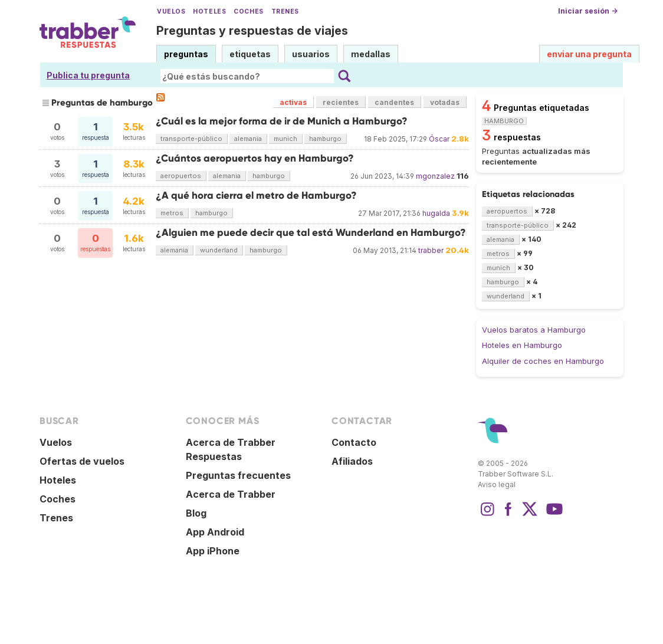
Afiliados (352, 461)
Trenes (285, 11)
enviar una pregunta (589, 54)
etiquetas (250, 54)
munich (285, 139)
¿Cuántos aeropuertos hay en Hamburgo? (255, 158)
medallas (371, 54)
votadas (445, 102)
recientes (341, 102)
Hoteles (209, 11)
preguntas (186, 54)
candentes (394, 102)
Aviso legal (497, 484)
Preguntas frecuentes (238, 475)
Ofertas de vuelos (82, 461)
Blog (196, 513)
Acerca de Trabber (231, 494)
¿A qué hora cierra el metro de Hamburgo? (256, 195)
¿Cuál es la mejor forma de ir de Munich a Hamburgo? (282, 121)
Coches (248, 11)
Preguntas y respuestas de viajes (252, 31)
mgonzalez (435, 176)
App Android (215, 532)
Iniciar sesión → (588, 11)
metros (172, 213)
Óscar (439, 139)
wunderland (219, 250)
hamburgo (325, 139)
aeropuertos (181, 176)
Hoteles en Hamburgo (522, 345)
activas (293, 102)
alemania (248, 139)
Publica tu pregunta (88, 75)
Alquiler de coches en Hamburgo (543, 361)
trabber (431, 250)
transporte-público (191, 139)
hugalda (436, 213)
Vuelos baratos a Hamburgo (534, 330)
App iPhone (213, 551)
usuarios (311, 54)
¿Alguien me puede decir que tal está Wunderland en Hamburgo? (311, 233)
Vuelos (171, 11)
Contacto (354, 442)
